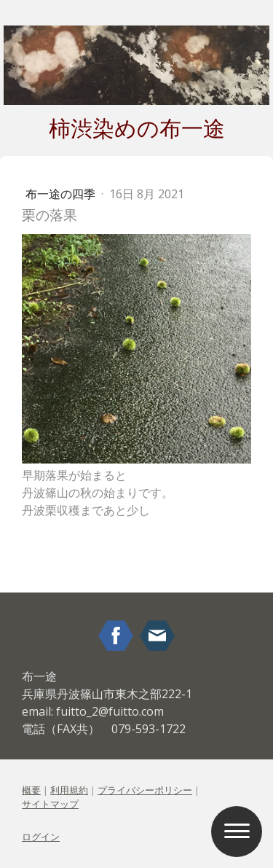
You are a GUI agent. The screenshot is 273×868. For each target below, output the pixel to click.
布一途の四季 (62, 194)
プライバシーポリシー (145, 790)
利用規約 (69, 790)
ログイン (41, 837)
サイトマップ (50, 804)
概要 (31, 790)
